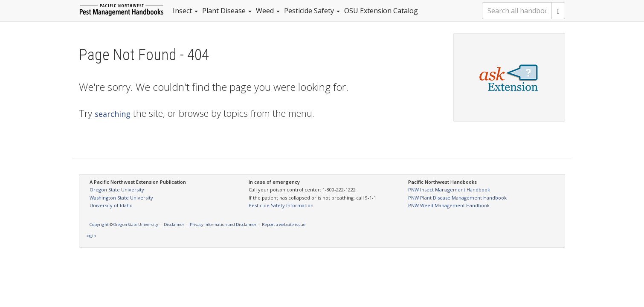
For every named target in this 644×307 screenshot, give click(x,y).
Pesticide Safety (312, 11)
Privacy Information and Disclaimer (223, 224)
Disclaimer (174, 224)
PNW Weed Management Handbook (449, 205)
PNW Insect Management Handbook (449, 190)
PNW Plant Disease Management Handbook (457, 198)
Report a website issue (284, 224)
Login (91, 236)
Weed (268, 11)
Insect (185, 11)
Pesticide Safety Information (281, 205)
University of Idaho (111, 205)
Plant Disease (227, 11)
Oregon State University (117, 190)
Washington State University (121, 198)
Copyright (99, 224)
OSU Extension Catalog (381, 11)
